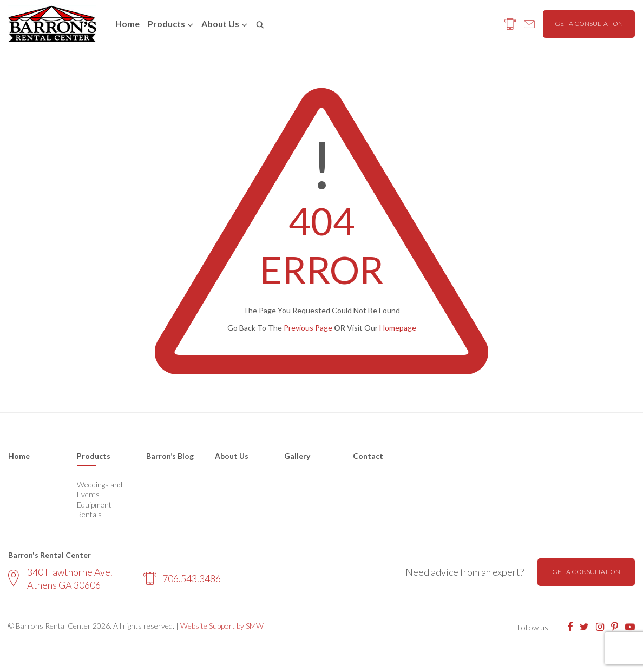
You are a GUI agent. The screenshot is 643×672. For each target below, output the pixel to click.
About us (220, 24)
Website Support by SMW (222, 626)
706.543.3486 (182, 578)
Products (166, 24)
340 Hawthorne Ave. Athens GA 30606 (60, 578)
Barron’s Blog (170, 456)
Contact (368, 456)
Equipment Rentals (94, 509)
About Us (232, 456)
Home (127, 24)
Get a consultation (589, 24)
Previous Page (308, 328)
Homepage (398, 328)
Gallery (297, 456)
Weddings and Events (100, 489)
